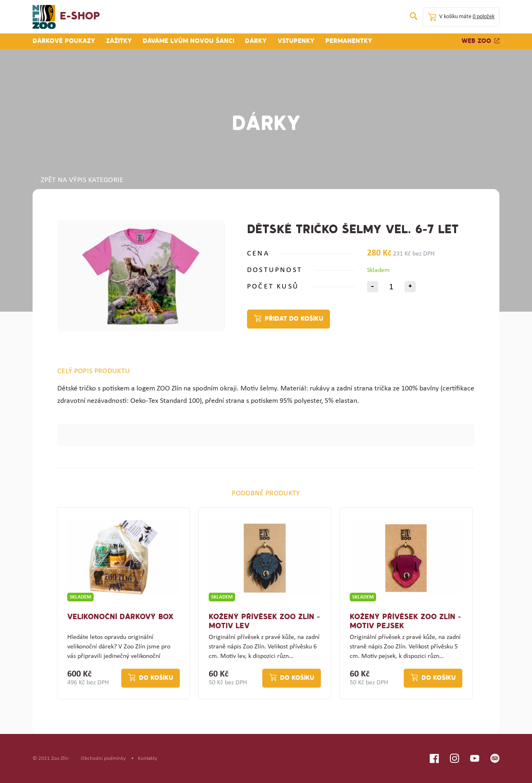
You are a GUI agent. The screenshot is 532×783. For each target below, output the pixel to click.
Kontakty (147, 758)
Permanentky (349, 41)
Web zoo (480, 41)
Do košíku (156, 678)
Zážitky (119, 41)
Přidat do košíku (294, 319)
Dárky (256, 41)
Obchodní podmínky (103, 758)
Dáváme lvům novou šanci (188, 41)
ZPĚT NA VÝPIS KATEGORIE (79, 180)
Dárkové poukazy (64, 41)
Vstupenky (296, 41)
